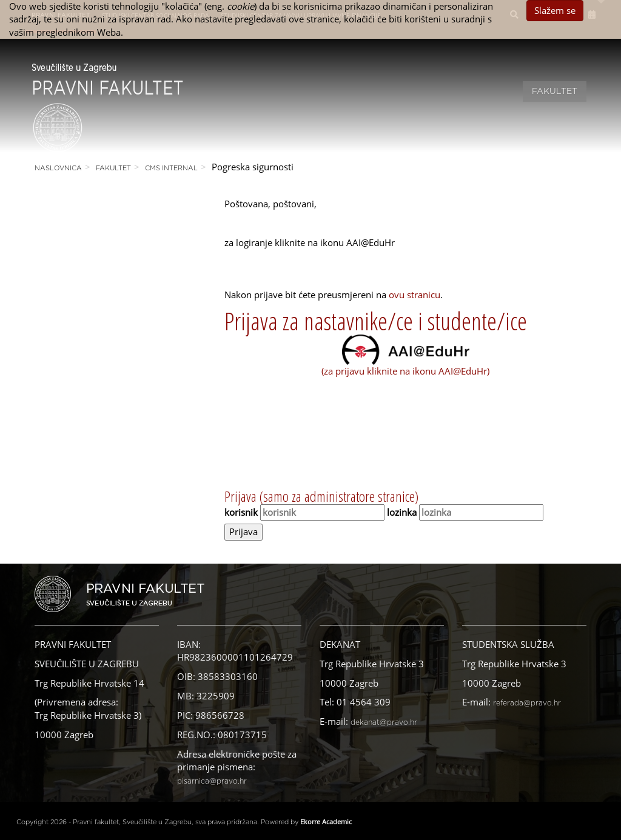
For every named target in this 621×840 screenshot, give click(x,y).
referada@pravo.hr (527, 703)
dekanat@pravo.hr (384, 722)
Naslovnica (58, 168)
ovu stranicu (415, 295)
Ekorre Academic (326, 822)
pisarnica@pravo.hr (212, 781)
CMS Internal (171, 168)
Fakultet (555, 92)
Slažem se (555, 10)
